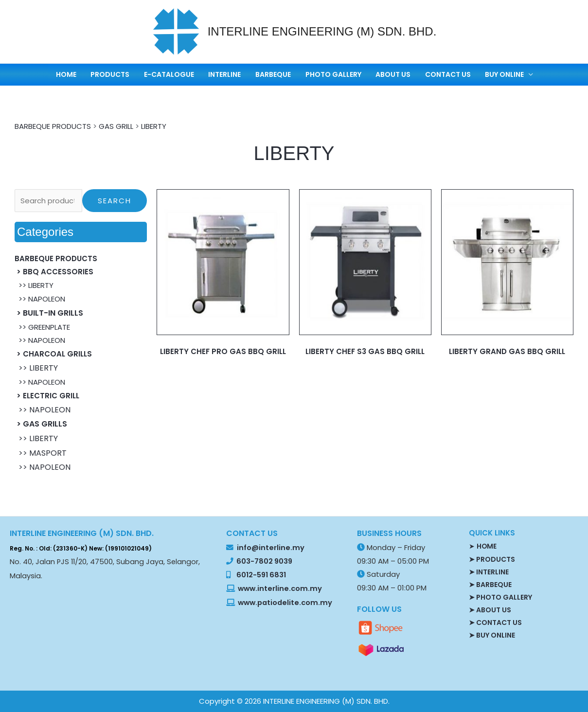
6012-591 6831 (261, 575)
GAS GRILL (116, 126)
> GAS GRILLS (41, 424)
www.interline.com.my (280, 588)
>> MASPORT (41, 453)
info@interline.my (270, 548)
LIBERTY (154, 126)
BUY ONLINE (477, 74)
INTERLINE (233, 74)
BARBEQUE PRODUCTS (53, 126)
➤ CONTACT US (495, 622)
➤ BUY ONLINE (492, 635)
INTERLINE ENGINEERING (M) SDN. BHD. (322, 31)
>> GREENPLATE (42, 327)
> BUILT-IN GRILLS (49, 313)
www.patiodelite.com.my (284, 603)
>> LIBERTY (34, 285)
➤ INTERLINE (489, 571)
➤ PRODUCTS (492, 559)
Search (115, 201)
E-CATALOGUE (184, 74)
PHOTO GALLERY (327, 74)
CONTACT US (428, 74)
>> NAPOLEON (40, 299)
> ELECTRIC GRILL (47, 396)
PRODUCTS (132, 74)
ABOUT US (380, 74)
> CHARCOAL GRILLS (53, 354)
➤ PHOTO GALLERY (500, 597)
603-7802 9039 (264, 561)
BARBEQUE (274, 74)
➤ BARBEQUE (490, 584)
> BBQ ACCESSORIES (54, 272)
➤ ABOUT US (490, 609)
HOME (95, 74)
